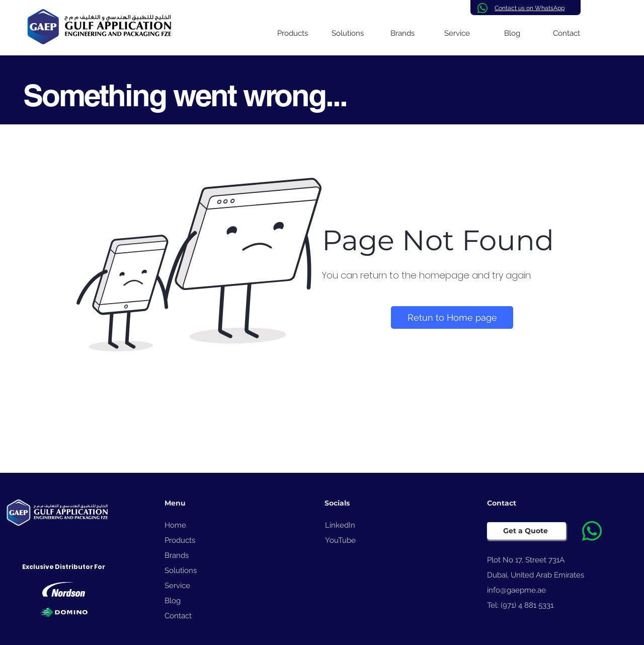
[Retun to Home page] (452, 317)
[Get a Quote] (527, 531)
